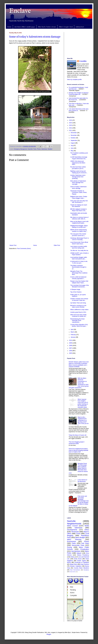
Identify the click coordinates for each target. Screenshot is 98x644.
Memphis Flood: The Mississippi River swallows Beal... (79, 273)
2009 (71, 343)
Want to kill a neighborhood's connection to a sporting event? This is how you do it (83, 421)
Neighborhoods (74, 524)
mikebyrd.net (80, 27)
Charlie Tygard (81, 561)
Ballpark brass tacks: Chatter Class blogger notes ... (79, 197)
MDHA (69, 562)
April (72, 329)
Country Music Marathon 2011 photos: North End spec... (79, 325)
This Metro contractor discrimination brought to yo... (78, 267)
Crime (78, 534)
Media (87, 526)
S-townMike (83, 61)
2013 (71, 125)
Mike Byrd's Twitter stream (47, 27)
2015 (71, 120)
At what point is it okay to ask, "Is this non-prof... (79, 262)
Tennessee (75, 532)
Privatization (85, 549)
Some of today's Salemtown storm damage (35, 37)
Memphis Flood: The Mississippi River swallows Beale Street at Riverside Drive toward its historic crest (78, 468)
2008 (71, 346)
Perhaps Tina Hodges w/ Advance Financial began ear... (79, 94)
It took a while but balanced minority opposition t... (78, 278)
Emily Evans (78, 559)
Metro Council (72, 526)
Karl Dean (85, 543)
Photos (39, 149)
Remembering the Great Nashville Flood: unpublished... (77, 321)
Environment (72, 541)
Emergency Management (21, 149)
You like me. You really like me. (79, 251)
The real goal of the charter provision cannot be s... (78, 235)
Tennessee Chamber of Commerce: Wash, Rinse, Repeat (79, 192)
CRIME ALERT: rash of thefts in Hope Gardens (79, 254)
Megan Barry (74, 564)
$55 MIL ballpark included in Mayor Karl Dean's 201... (78, 210)
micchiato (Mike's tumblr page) (25, 27)
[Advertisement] (35, 226)
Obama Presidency (83, 555)
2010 (71, 340)
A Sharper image (75, 289)
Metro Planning (74, 539)
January (73, 337)
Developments (72, 530)
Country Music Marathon (81, 568)
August (73, 143)
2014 (71, 123)
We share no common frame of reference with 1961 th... (79, 218)
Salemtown (44, 149)
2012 (71, 128)
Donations (86, 570)
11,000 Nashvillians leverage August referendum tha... (79, 158)
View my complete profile (74, 80)
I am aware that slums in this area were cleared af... (79, 110)
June (72, 148)
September (74, 140)
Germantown (76, 551)
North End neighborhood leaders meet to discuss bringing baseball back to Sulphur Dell (78, 450)
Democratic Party (78, 545)
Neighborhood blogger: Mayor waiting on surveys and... (79, 226)
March (73, 332)
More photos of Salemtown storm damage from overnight (78, 183)
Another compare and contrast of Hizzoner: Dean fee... (79, 299)
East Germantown (75, 570)
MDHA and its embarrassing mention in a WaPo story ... (79, 231)
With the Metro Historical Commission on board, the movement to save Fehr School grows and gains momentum (79, 383)
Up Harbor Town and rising (78, 303)
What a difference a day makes (79, 310)
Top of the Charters (76, 292)
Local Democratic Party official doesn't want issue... (79, 243)
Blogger (49, 634)
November (74, 135)
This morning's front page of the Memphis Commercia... (79, 286)
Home (9, 27)
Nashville (30, 149)
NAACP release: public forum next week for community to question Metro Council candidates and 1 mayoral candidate (79, 364)
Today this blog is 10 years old (78, 435)
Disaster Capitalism (76, 566)
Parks (35, 149)
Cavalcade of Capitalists (82, 562)
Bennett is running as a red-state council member (78, 306)
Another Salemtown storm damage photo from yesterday (78, 177)
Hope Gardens (85, 564)
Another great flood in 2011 (78, 312)
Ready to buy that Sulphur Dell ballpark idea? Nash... (79, 282)
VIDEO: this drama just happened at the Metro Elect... (78, 163)
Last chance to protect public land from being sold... (79, 247)
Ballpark (79, 553)
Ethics (87, 530)
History (73, 557)
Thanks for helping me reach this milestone (79, 206)
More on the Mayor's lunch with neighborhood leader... (79, 222)
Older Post (57, 245)
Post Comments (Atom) (24, 249)
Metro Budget (80, 537)
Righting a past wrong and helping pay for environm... (79, 172)
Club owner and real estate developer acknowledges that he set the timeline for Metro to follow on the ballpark (79, 501)
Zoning (70, 547)
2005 (71, 353)
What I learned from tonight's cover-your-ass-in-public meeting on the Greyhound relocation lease (83, 403)
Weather (50, 149)
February (73, 335)
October (73, 138)
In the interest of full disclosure (82, 481)
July (72, 146)
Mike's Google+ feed (66, 27)
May (72, 151)
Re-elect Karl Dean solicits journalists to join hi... (78, 168)
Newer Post (13, 245)
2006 (71, 351)
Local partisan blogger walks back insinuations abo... (79, 258)
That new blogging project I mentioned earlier (77, 443)
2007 (71, 348)
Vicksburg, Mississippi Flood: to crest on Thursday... (79, 239)
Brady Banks (72, 572)
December (74, 133)
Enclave (20, 11)
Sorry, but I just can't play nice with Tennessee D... (79, 202)
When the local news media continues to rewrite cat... (78, 316)
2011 (71, 130)
